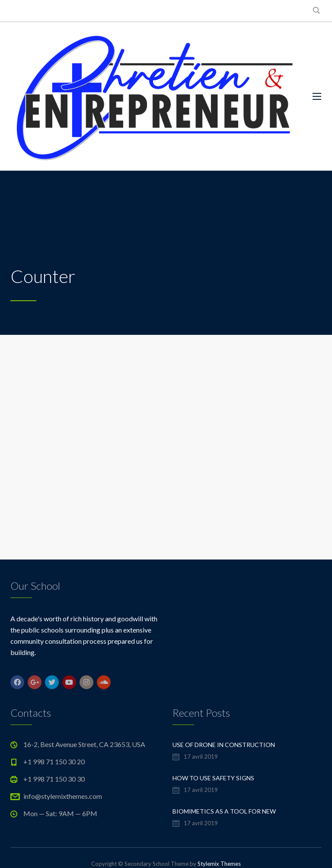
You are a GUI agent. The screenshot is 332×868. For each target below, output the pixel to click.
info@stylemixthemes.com (63, 796)
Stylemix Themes (219, 864)
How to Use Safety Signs (213, 778)
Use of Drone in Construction (224, 745)
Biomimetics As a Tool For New (224, 811)
